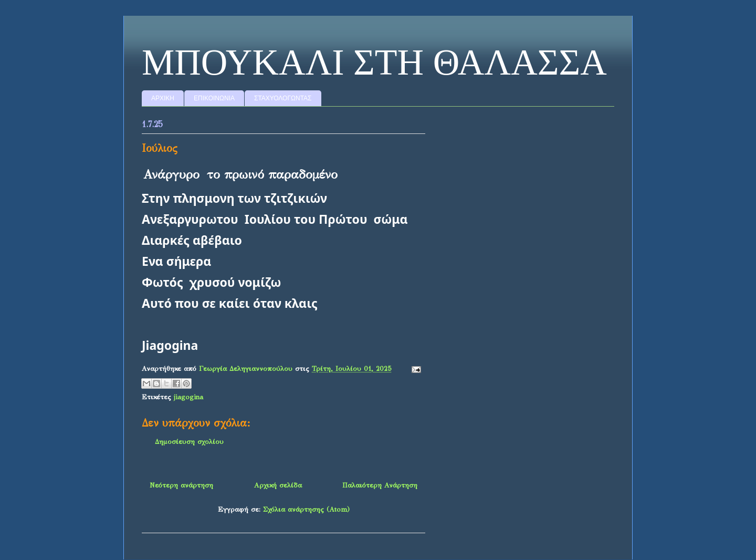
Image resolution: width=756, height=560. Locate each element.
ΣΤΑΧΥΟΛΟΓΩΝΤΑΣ (283, 98)
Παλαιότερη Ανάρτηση (380, 485)
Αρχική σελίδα (278, 485)
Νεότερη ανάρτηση (181, 485)
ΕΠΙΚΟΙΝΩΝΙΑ (214, 98)
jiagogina (188, 397)
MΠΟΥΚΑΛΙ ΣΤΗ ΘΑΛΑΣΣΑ (374, 62)
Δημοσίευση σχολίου (189, 442)
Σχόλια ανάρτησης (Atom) (306, 510)
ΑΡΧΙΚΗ (163, 98)
